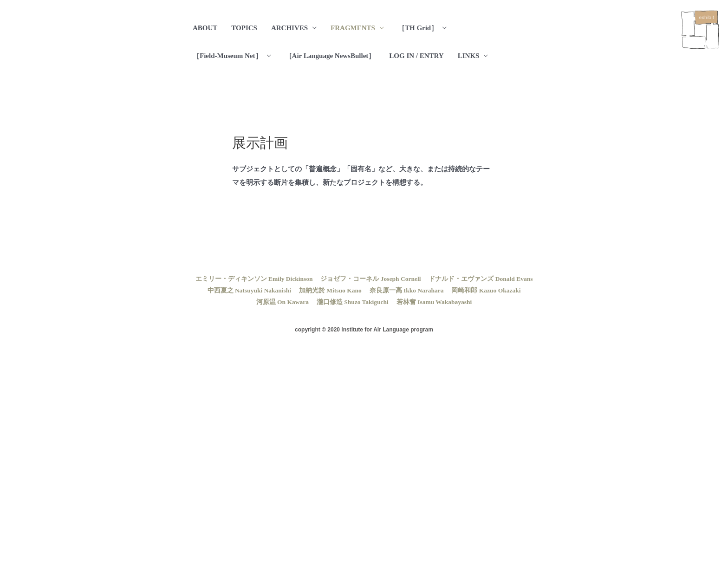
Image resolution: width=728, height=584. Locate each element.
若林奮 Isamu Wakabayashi (434, 302)
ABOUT (205, 28)
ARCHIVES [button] (289, 28)
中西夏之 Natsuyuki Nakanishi (250, 290)
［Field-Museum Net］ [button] (227, 56)
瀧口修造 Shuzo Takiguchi (353, 302)
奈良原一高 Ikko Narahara (407, 290)
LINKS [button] (469, 56)
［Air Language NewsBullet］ (330, 56)
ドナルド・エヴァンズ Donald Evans (481, 279)
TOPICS (244, 28)
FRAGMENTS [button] (353, 28)
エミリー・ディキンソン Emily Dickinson (254, 279)
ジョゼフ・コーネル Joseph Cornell (370, 279)
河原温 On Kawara (283, 302)
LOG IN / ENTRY (416, 56)
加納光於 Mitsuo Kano (330, 290)
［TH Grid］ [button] (418, 28)
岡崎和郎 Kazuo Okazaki (486, 290)
